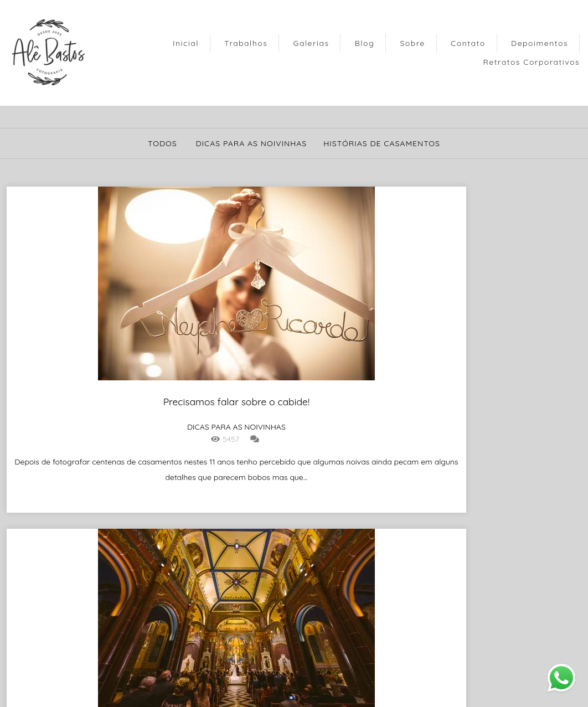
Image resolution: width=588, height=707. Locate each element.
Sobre (412, 43)
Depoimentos (540, 43)
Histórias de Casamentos (382, 143)
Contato (468, 43)
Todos (163, 143)
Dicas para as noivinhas (251, 143)
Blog (365, 43)
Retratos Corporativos (532, 62)
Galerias (311, 43)
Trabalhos (246, 43)
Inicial (186, 43)
